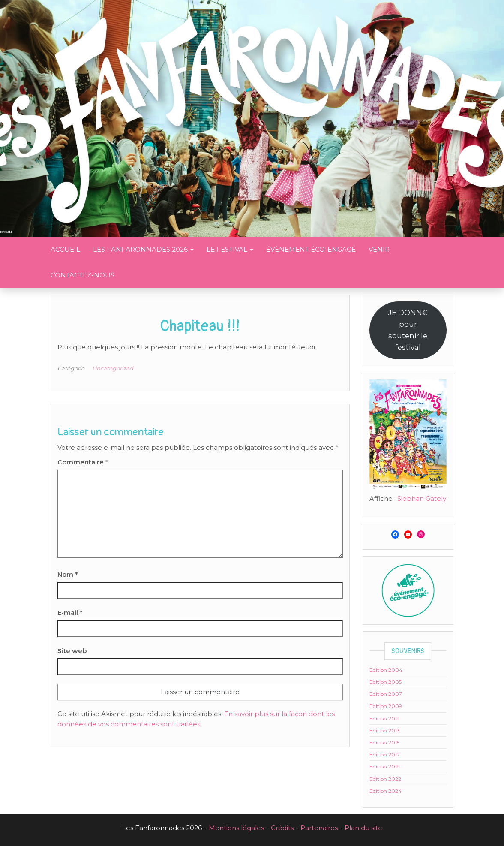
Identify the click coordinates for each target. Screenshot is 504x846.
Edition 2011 (384, 718)
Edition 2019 (385, 766)
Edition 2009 (386, 706)
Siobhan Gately (422, 498)
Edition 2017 (385, 754)
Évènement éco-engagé (311, 249)
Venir (379, 249)
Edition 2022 (385, 779)
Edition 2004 (386, 670)
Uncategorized (113, 368)
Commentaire (83, 462)
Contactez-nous (82, 275)
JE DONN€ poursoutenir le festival (408, 330)
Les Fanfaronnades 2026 (143, 249)
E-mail (70, 613)
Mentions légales (236, 828)
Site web (72, 651)
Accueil (65, 249)
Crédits (282, 828)
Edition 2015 (384, 742)
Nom (68, 574)
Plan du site (363, 828)
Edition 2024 (385, 791)
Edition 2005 (385, 682)
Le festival (230, 249)
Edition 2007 (386, 694)
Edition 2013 (385, 730)
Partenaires (319, 828)
